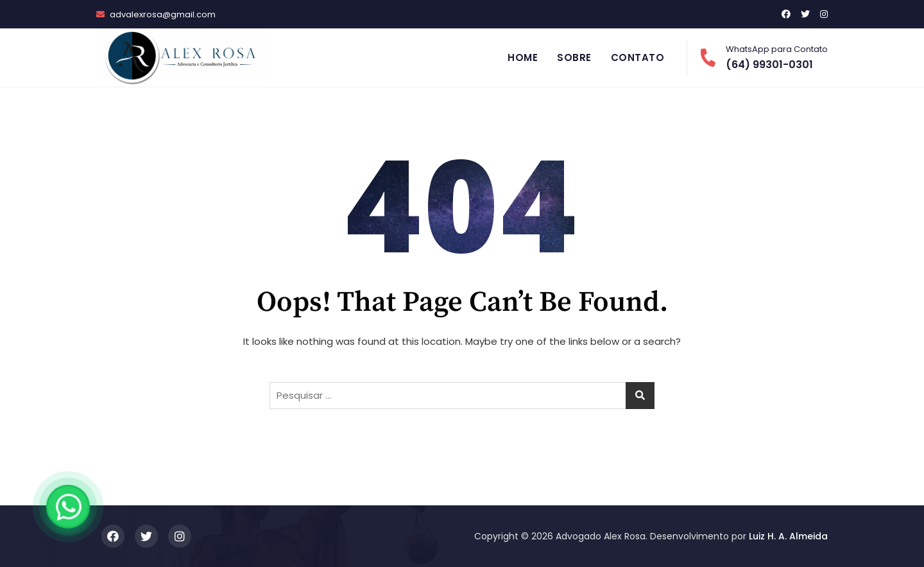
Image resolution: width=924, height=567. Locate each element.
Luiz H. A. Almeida (788, 536)
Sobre (574, 57)
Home (523, 57)
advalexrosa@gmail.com (156, 14)
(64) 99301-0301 (764, 57)
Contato (638, 57)
